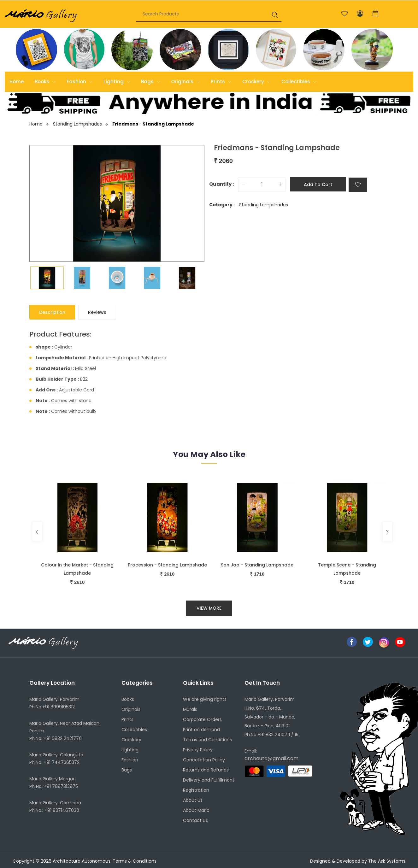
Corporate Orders (202, 719)
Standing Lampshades (80, 124)
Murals (190, 709)
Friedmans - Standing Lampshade (153, 124)
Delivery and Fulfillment (209, 780)
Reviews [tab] (97, 312)
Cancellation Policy (204, 760)
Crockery (256, 82)
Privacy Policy (198, 750)
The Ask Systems (387, 861)
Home (17, 82)
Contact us (195, 820)
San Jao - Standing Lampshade (257, 565)
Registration (196, 790)
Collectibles (299, 82)
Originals (185, 82)
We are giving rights (205, 699)
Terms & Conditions (135, 861)
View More (209, 608)
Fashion (79, 82)
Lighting (117, 82)
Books (45, 82)
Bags (150, 82)
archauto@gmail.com (271, 758)
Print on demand (201, 730)
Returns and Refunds (206, 770)
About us (193, 800)
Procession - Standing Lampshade (167, 565)
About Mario (196, 810)
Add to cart (318, 185)
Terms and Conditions (207, 740)
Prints (221, 82)
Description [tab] (52, 312)
